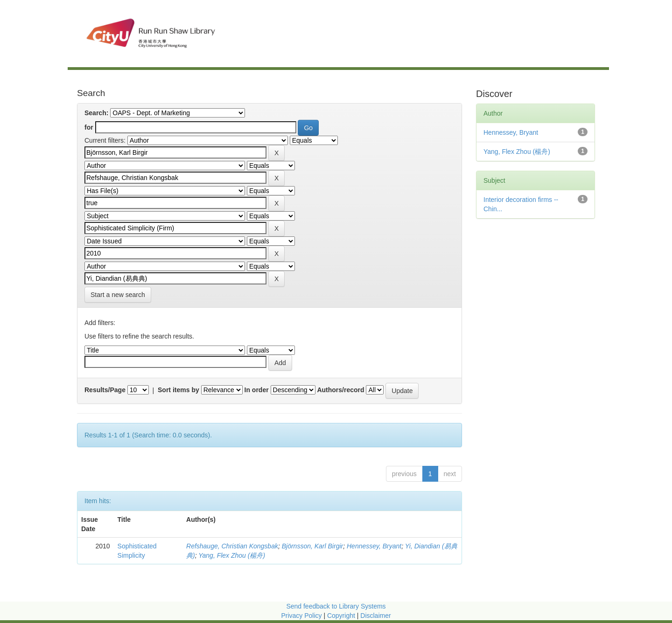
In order (257, 390)
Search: (96, 113)
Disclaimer (375, 616)
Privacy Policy (301, 616)
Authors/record (340, 390)
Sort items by (178, 390)
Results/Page (105, 390)
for (89, 127)
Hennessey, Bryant (374, 546)
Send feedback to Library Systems (336, 606)
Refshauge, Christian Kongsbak (232, 546)
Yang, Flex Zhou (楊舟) (232, 555)
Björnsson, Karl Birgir (313, 546)
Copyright (342, 616)
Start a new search (118, 295)
